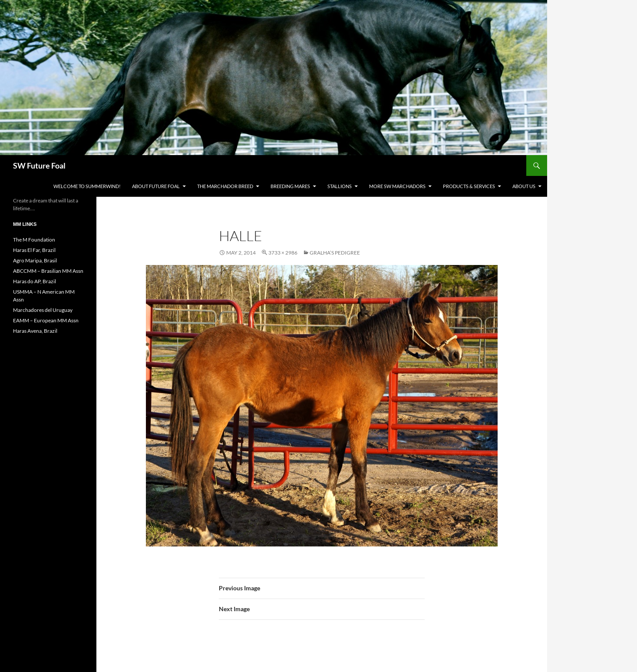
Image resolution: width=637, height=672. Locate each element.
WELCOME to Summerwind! (87, 186)
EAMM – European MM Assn (46, 320)
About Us (524, 186)
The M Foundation (34, 240)
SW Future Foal (39, 166)
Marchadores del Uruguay (43, 310)
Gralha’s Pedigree (335, 253)
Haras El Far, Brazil (34, 250)
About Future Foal (156, 186)
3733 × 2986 (283, 253)
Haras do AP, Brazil (35, 281)
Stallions (340, 186)
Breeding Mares (290, 186)
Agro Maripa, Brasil (35, 260)
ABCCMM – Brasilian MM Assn (48, 271)
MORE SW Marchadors (397, 186)
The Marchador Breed (225, 186)
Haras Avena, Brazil (35, 331)
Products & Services (469, 186)
